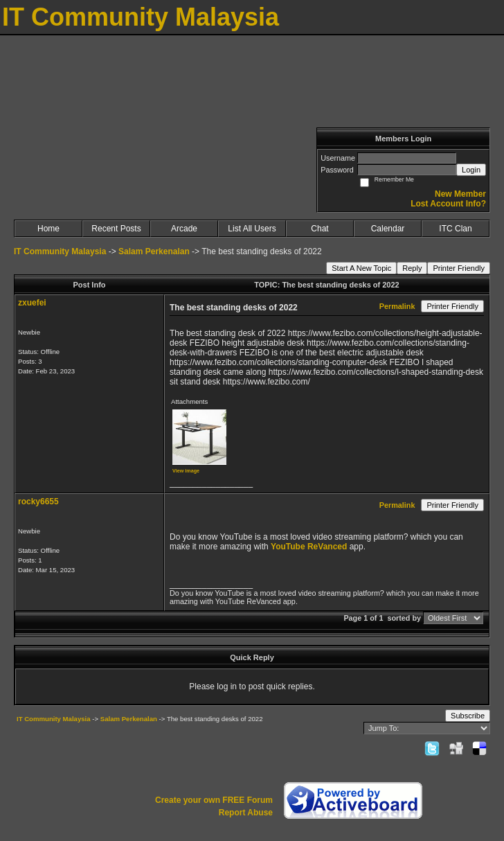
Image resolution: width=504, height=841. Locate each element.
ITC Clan (455, 229)
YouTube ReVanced (310, 547)
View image (186, 471)
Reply (412, 268)
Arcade (184, 229)
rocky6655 (38, 502)
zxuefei (32, 303)
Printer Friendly (459, 268)
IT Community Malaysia (60, 251)
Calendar (388, 229)
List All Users (252, 229)
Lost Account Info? (448, 204)
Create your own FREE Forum (214, 800)
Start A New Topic (361, 268)
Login (471, 170)
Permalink (397, 306)
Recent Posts (116, 229)
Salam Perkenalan (154, 251)
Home (48, 229)
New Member (460, 194)
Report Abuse (246, 813)
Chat (319, 229)
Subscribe (468, 716)
